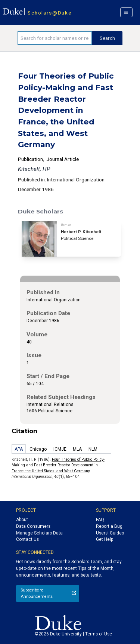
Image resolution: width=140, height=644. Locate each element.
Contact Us (27, 539)
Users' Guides (110, 533)
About (22, 520)
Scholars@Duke (49, 13)
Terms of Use (99, 634)
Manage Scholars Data (39, 533)
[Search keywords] (55, 38)
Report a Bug (109, 526)
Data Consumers (33, 526)
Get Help (105, 539)
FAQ (100, 520)
